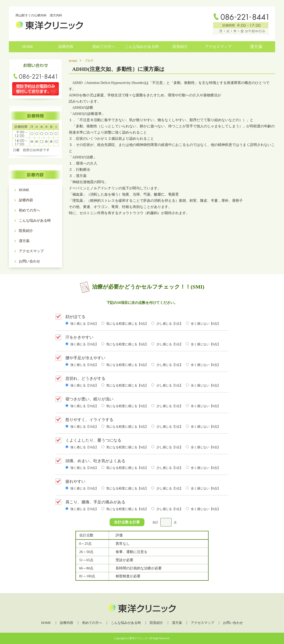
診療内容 (66, 47)
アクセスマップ (218, 47)
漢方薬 (256, 47)
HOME (28, 47)
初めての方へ (104, 47)
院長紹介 (180, 47)
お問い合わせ (30, 261)
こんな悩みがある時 (142, 47)
